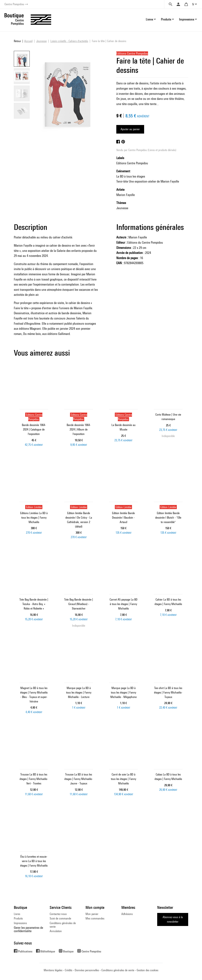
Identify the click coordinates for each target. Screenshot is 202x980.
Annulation (56, 931)
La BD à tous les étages (131, 176)
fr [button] (193, 4)
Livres (17, 914)
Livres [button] (149, 19)
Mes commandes (95, 918)
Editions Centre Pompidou (132, 163)
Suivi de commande (60, 918)
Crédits (69, 970)
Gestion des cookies (147, 970)
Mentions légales (53, 970)
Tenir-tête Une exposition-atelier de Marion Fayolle (148, 181)
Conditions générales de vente (63, 925)
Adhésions (127, 914)
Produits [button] (166, 19)
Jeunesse (122, 208)
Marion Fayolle (126, 195)
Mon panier (92, 914)
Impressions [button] (187, 19)
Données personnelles (87, 970)
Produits (18, 918)
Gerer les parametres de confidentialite (28, 929)
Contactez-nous (58, 914)
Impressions (20, 923)
